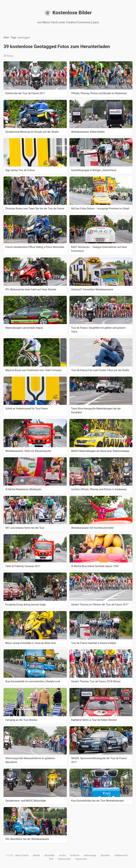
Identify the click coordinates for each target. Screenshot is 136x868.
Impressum (81, 859)
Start (6, 37)
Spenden (105, 855)
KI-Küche (75, 855)
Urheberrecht (121, 855)
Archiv (63, 855)
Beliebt (36, 855)
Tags (13, 37)
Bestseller (50, 855)
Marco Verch (22, 855)
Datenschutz (64, 859)
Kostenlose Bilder (68, 13)
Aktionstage (90, 855)
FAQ (51, 859)
